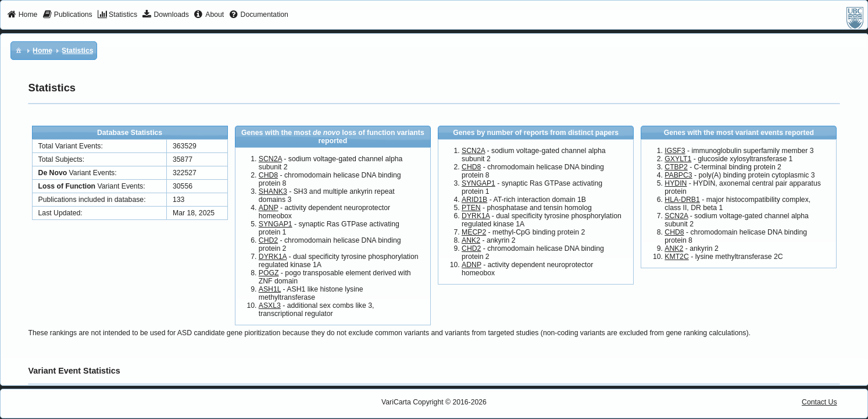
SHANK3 (273, 191)
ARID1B (474, 200)
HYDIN (676, 183)
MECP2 (474, 232)
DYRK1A (273, 257)
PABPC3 (678, 175)
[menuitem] (22, 15)
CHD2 (268, 240)
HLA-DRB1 (682, 200)
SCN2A (270, 159)
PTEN (471, 208)
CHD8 (268, 175)
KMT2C (676, 257)
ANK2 (471, 240)
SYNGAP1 (276, 224)
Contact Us (819, 402)
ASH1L (270, 289)
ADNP (269, 208)
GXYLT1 (678, 159)
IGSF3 (675, 151)
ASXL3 (270, 306)
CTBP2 (676, 167)
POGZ (269, 273)
